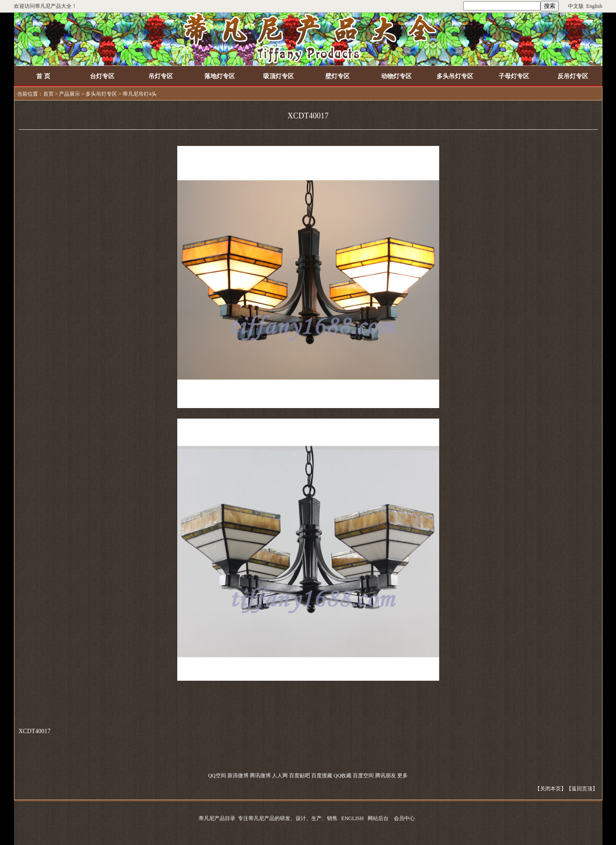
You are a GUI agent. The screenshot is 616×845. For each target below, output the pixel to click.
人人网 (280, 776)
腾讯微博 (260, 776)
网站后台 (378, 818)
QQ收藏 (342, 776)
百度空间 (363, 776)
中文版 (576, 6)
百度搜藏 (322, 776)
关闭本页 (551, 789)
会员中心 (404, 818)
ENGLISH (353, 818)
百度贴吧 (299, 776)
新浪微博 (238, 776)
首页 (48, 94)
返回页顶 (582, 789)
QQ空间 (217, 776)
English (594, 6)
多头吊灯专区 (101, 94)
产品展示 (69, 94)
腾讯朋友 (385, 776)
